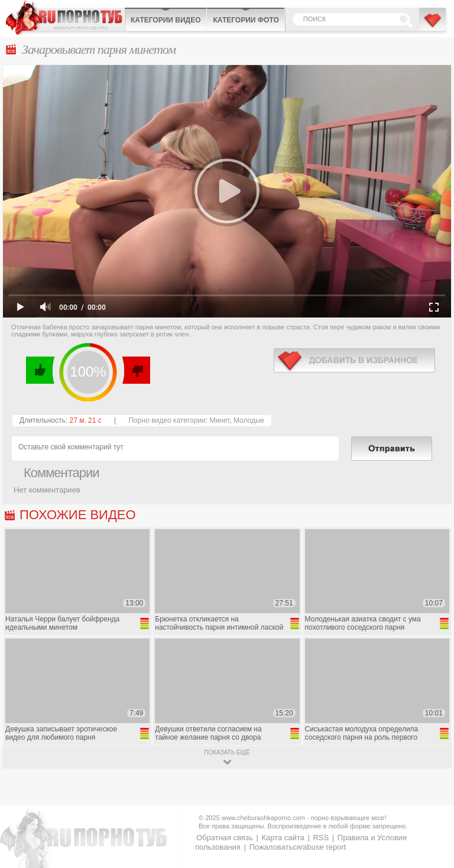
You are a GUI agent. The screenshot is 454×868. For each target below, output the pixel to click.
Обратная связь (225, 838)
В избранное (433, 25)
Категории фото (246, 20)
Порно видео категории (167, 420)
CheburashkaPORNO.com (65, 17)
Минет (219, 420)
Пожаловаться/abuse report (297, 847)
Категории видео (166, 20)
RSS (321, 838)
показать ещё (227, 752)
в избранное (354, 360)
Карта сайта (283, 838)
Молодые (249, 420)
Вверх (431, 817)
